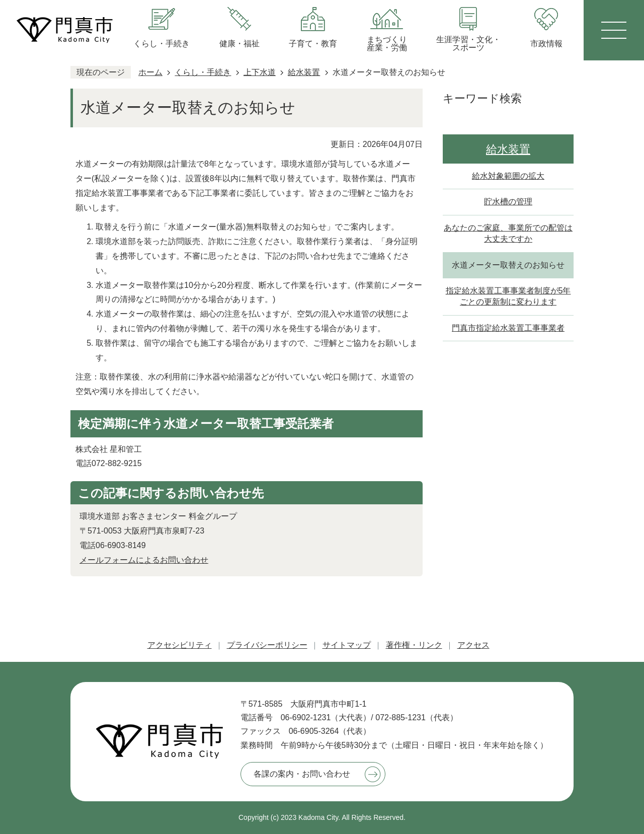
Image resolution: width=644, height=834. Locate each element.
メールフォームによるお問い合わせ (144, 560)
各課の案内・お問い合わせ (302, 774)
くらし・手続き (203, 72)
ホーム (150, 72)
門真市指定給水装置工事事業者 (508, 328)
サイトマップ (347, 645)
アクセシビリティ (180, 645)
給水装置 (304, 72)
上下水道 (260, 72)
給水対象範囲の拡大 (508, 176)
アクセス (473, 645)
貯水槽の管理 (508, 202)
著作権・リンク (414, 645)
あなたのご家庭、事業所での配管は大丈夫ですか (508, 233)
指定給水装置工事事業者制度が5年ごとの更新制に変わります (508, 296)
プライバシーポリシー (267, 645)
